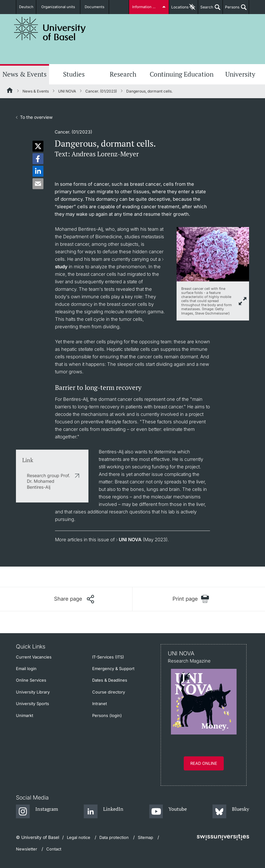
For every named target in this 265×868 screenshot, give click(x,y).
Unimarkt (25, 715)
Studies (74, 74)
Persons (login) (107, 715)
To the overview (36, 117)
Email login (26, 669)
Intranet (100, 704)
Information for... (146, 7)
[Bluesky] (231, 812)
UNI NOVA (67, 91)
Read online (204, 763)
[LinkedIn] (104, 812)
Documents (95, 7)
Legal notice (79, 837)
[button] (38, 146)
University (240, 74)
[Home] (10, 91)
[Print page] (191, 599)
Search (206, 9)
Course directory (109, 692)
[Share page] (74, 599)
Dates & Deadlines (110, 680)
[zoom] (213, 254)
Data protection (114, 837)
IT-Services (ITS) (108, 657)
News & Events (25, 74)
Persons (231, 9)
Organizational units (61, 7)
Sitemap (145, 837)
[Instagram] (37, 812)
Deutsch (28, 7)
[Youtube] (168, 812)
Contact (54, 849)
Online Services (31, 680)
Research (123, 74)
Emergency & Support (113, 669)
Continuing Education (182, 74)
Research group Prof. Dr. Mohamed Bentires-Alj (48, 481)
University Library (33, 692)
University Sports (32, 704)
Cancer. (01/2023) (101, 91)
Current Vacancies (34, 657)
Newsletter (27, 849)
